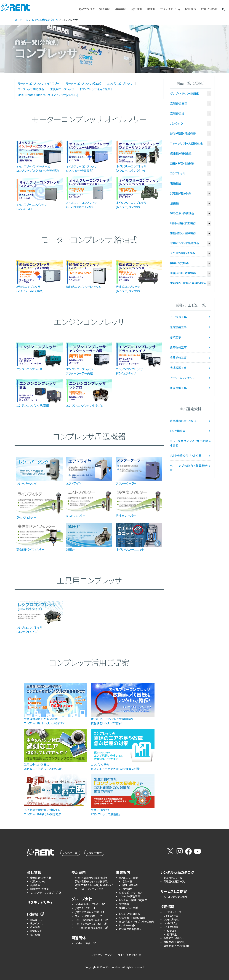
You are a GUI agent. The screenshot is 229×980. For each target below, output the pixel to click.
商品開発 (127, 889)
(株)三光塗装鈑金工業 (87, 912)
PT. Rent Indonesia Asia (89, 928)
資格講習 (124, 904)
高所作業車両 (179, 103)
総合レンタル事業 (128, 878)
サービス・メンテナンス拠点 (89, 889)
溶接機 (174, 203)
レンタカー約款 (127, 925)
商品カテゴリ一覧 (173, 878)
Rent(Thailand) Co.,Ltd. (89, 920)
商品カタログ (86, 9)
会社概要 (35, 885)
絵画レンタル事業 (128, 908)
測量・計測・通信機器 (183, 273)
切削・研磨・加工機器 (183, 223)
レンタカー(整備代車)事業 (133, 900)
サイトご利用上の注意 (130, 955)
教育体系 (172, 931)
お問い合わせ (209, 9)
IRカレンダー (37, 931)
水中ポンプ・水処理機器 (185, 243)
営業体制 (127, 881)
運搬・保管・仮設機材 (183, 163)
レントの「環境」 (172, 927)
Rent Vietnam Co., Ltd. (88, 924)
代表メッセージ (38, 881)
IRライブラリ (37, 923)
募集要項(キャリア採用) (176, 946)
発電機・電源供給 (181, 193)
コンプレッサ (178, 173)
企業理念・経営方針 (41, 878)
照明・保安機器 (179, 263)
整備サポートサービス (131, 893)
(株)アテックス (82, 908)
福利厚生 (172, 934)
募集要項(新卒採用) (174, 942)
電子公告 (35, 935)
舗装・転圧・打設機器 (183, 133)
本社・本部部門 (83, 878)
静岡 (105, 881)
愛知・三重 (80, 885)
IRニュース (36, 920)
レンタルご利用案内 (130, 914)
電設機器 (176, 183)
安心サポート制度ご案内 (132, 918)
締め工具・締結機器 (182, 213)
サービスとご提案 (174, 891)
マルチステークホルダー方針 (46, 893)
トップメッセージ (172, 912)
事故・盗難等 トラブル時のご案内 (136, 922)
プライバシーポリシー (103, 955)
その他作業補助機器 (183, 253)
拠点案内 (105, 9)
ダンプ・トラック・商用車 (184, 93)
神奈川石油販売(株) (86, 916)
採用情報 (191, 9)
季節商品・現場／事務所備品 (188, 283)
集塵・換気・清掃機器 (183, 233)
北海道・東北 (99, 878)
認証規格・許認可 (40, 889)
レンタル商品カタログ (177, 872)
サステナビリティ (170, 9)
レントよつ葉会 (82, 943)
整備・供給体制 (130, 885)
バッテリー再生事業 (130, 896)
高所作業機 (177, 113)
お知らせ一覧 (70, 853)
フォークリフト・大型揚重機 (186, 143)
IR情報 (151, 9)
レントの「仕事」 (172, 916)
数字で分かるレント (174, 938)
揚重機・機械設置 (181, 153)
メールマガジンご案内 (175, 897)
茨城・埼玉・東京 (83, 881)
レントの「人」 (170, 923)
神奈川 (97, 881)
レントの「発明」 (172, 919)
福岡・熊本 (106, 885)
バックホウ (177, 123)
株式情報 (35, 927)
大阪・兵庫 (93, 885)
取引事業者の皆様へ (130, 929)
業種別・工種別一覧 (174, 881)
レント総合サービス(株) (87, 904)
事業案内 (121, 9)
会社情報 (137, 9)
